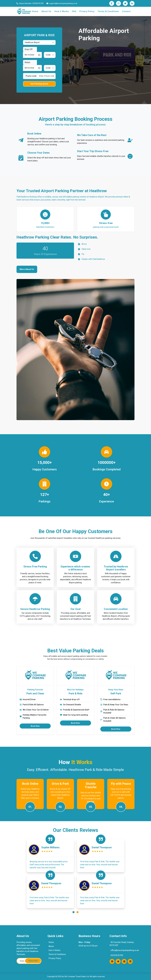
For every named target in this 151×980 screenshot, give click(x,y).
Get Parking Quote (39, 84)
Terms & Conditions (108, 11)
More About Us (27, 269)
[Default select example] (39, 42)
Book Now (35, 726)
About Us (46, 11)
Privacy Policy (87, 11)
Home (35, 11)
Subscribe (33, 961)
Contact (126, 11)
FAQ (74, 11)
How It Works (62, 11)
